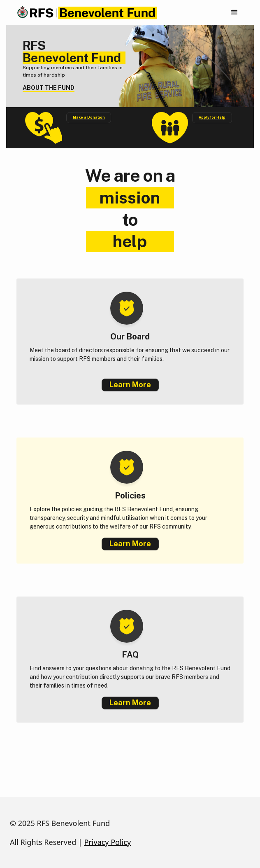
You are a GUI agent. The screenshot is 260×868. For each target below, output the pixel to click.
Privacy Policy (108, 842)
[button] (234, 12)
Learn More (130, 385)
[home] (85, 13)
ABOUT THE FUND (49, 88)
